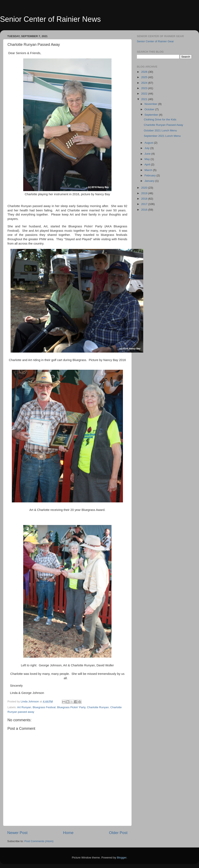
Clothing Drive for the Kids (160, 119)
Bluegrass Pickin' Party (71, 707)
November (151, 104)
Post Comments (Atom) (39, 841)
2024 (145, 83)
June (148, 154)
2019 (145, 193)
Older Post (118, 833)
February (150, 175)
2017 (145, 204)
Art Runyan (24, 707)
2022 (145, 94)
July (147, 148)
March (149, 170)
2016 (145, 210)
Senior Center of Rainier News (50, 19)
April (148, 164)
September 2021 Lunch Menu (162, 136)
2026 (145, 72)
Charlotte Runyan (98, 707)
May (147, 159)
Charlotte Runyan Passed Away (164, 125)
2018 (145, 199)
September (152, 115)
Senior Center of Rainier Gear (155, 41)
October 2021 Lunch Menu (160, 130)
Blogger (122, 858)
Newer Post (17, 833)
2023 (145, 88)
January (150, 181)
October (150, 109)
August (149, 143)
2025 (145, 77)
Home (68, 833)
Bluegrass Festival (44, 707)
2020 (145, 188)
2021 (145, 99)
